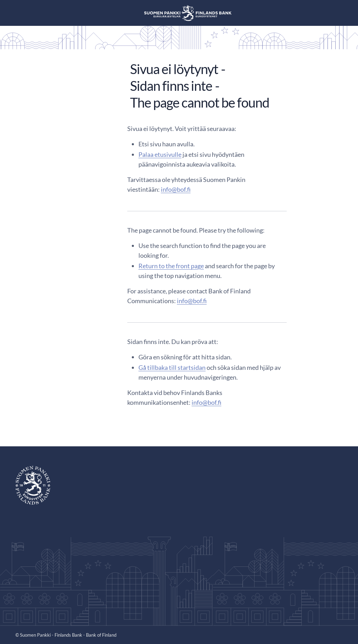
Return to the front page (171, 266)
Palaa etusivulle (160, 154)
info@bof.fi (176, 189)
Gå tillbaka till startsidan (172, 367)
